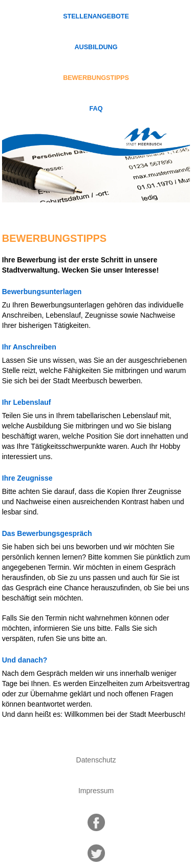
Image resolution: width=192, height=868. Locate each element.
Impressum (96, 791)
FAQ (96, 109)
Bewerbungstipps (96, 78)
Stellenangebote (96, 16)
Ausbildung (96, 47)
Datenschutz (96, 760)
